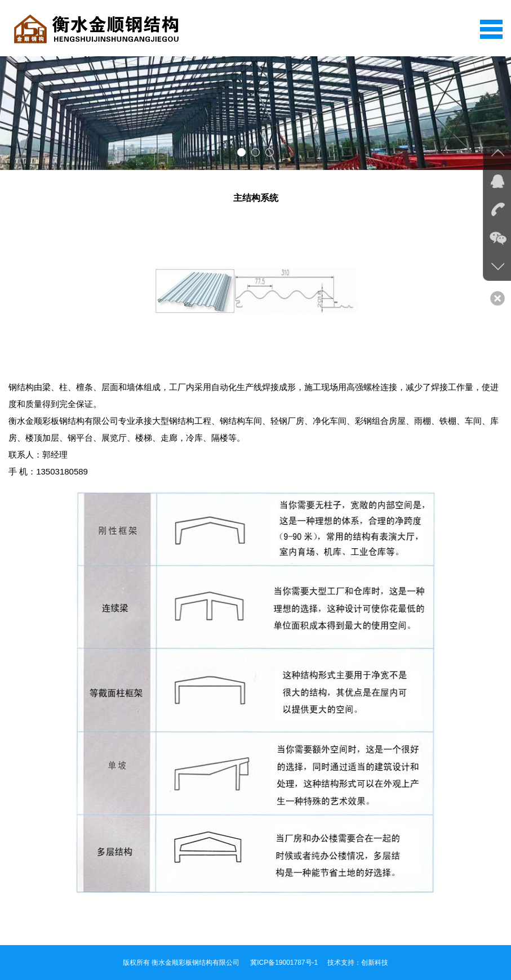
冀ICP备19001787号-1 (284, 963)
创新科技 (375, 963)
